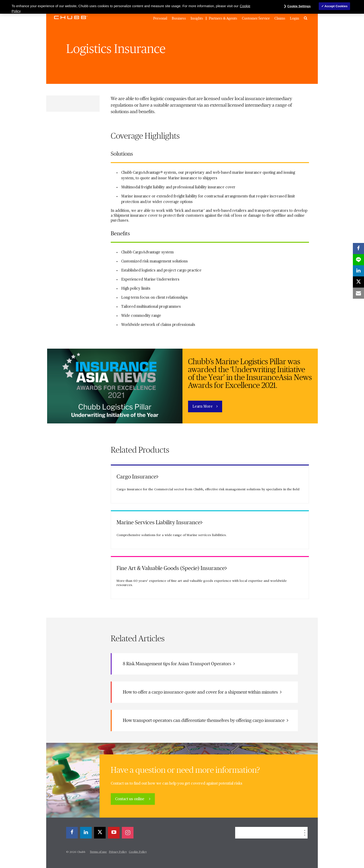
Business (179, 18)
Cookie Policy (138, 852)
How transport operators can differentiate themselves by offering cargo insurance (206, 720)
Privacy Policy (118, 852)
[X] (100, 833)
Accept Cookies (336, 6)
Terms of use (98, 852)
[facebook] (72, 833)
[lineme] (358, 260)
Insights (197, 18)
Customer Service (256, 18)
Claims (280, 18)
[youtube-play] (114, 833)
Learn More (203, 407)
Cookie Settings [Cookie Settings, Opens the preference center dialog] (299, 6)
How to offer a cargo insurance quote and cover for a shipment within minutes (202, 692)
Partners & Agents (223, 18)
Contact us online (130, 799)
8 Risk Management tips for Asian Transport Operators (179, 664)
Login (294, 18)
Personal (160, 18)
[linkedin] (86, 833)
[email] (358, 293)
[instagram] (128, 833)
